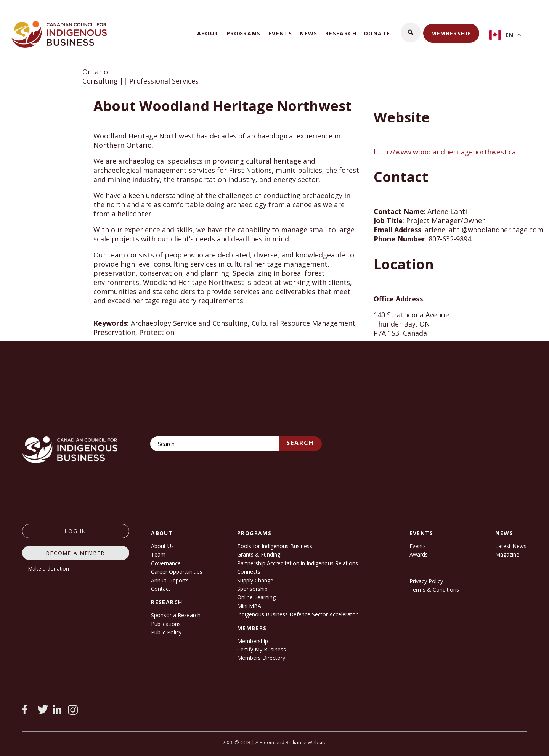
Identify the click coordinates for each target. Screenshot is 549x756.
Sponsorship (252, 589)
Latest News (511, 546)
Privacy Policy (426, 581)
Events (280, 33)
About (208, 33)
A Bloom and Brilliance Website (291, 742)
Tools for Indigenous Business (275, 546)
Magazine (507, 554)
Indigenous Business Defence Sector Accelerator (297, 614)
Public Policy (166, 632)
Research (341, 33)
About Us (162, 546)
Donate (377, 33)
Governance (166, 563)
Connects (249, 572)
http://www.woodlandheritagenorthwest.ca (445, 152)
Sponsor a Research (176, 615)
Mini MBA (249, 606)
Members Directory (261, 658)
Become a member (75, 553)
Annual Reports (170, 580)
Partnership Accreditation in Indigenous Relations (298, 563)
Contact (161, 589)
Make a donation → (52, 569)
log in (76, 531)
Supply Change (255, 580)
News (309, 33)
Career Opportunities (177, 572)
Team (158, 554)
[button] (411, 32)
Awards (419, 554)
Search (300, 443)
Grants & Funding (259, 554)
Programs (244, 33)
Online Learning (256, 597)
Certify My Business (262, 649)
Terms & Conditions (434, 590)
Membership (451, 33)
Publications (166, 624)
